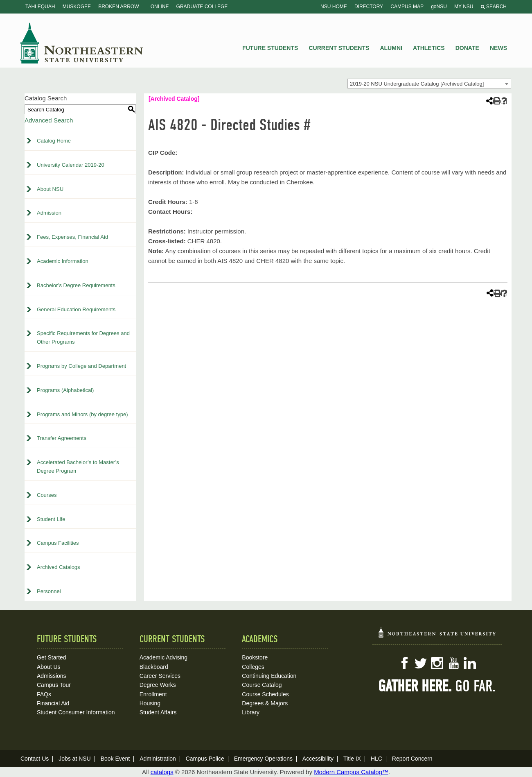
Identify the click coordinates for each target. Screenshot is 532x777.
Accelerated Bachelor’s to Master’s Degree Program (78, 467)
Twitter (421, 663)
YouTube (453, 663)
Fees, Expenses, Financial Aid (72, 237)
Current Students (339, 48)
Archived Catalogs (59, 567)
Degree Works (158, 685)
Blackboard (154, 667)
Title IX (352, 759)
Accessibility (318, 759)
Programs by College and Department (81, 366)
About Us (49, 667)
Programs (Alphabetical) (65, 390)
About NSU (50, 189)
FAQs (44, 694)
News (498, 48)
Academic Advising (164, 657)
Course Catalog (262, 685)
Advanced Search (49, 120)
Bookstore (255, 657)
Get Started (52, 657)
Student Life (51, 519)
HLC (376, 759)
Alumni (391, 48)
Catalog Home (54, 141)
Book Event (115, 759)
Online (160, 7)
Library (251, 712)
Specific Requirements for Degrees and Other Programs (83, 338)
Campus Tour (54, 685)
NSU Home (334, 7)
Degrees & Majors (265, 703)
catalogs (162, 772)
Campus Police (205, 759)
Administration (158, 759)
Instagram (437, 663)
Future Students (270, 48)
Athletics (429, 48)
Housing (150, 703)
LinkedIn (470, 663)
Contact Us (35, 759)
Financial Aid (53, 703)
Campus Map (407, 7)
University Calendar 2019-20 (71, 165)
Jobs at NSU (75, 759)
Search (494, 7)
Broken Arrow (118, 7)
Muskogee (77, 7)
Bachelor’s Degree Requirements (76, 285)
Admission (49, 213)
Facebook (404, 663)
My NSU (464, 7)
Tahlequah (40, 7)
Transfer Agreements (62, 438)
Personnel (49, 591)
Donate (467, 48)
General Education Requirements (76, 309)
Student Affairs (158, 712)
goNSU (439, 7)
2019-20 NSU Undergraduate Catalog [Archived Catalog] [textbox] (417, 84)
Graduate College (202, 7)
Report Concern (412, 759)
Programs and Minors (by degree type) (82, 414)
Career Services (160, 676)
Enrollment (153, 694)
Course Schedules (265, 694)
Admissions (52, 676)
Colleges (253, 667)
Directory (369, 7)
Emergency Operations (263, 759)
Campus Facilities (58, 543)
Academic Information (63, 261)
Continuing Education (269, 676)
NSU (82, 43)
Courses (47, 495)
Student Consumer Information (76, 712)
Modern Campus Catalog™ (351, 772)
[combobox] (429, 84)
